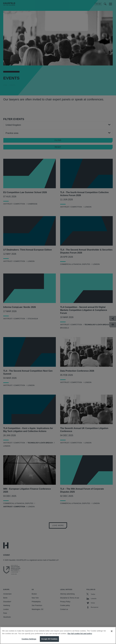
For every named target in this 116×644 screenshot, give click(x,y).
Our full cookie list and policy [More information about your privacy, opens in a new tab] (80, 635)
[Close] (112, 633)
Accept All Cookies (49, 641)
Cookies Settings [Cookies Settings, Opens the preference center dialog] (29, 641)
